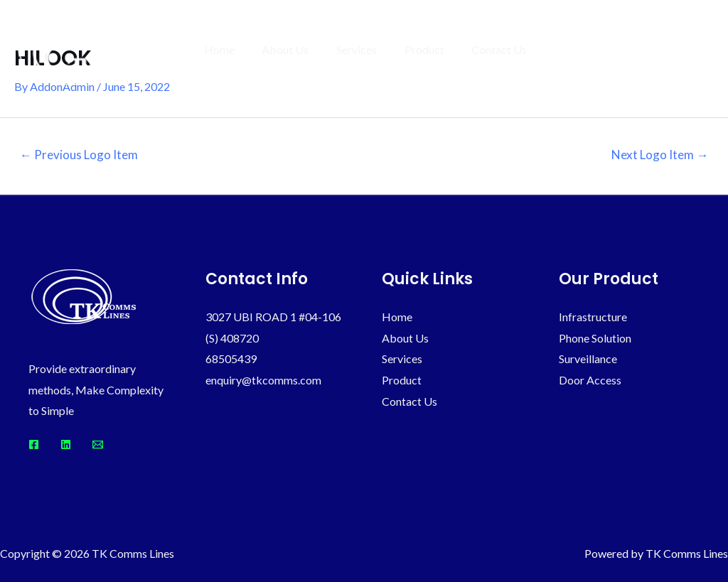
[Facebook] (34, 444)
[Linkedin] (66, 444)
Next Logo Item (660, 155)
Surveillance (588, 359)
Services (369, 49)
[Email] (98, 444)
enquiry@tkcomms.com (263, 380)
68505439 (231, 359)
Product (432, 49)
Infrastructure (593, 317)
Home (241, 49)
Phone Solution (595, 338)
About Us (302, 49)
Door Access (590, 380)
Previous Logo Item (79, 155)
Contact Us (502, 49)
